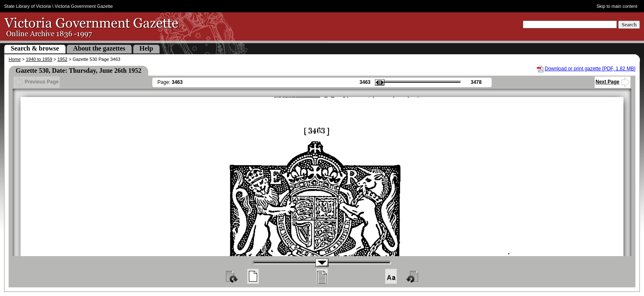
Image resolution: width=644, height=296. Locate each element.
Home (15, 59)
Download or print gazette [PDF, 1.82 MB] (590, 69)
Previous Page (37, 82)
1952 (62, 59)
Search (629, 24)
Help (146, 48)
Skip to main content (617, 6)
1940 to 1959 (39, 59)
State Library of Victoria (28, 6)
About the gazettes (99, 48)
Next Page (613, 82)
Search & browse (35, 48)
